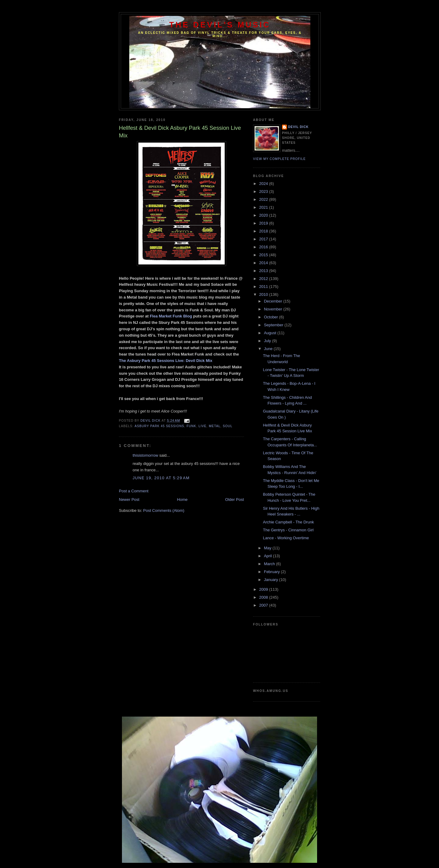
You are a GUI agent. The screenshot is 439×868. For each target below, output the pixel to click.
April (269, 556)
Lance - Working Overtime (286, 538)
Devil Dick (298, 127)
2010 (264, 294)
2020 (264, 215)
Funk (191, 426)
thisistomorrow (145, 455)
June (269, 349)
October (272, 317)
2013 (264, 271)
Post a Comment (134, 491)
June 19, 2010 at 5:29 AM (161, 478)
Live (202, 426)
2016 (264, 247)
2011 (264, 287)
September (274, 325)
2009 (264, 589)
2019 (264, 223)
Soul (228, 426)
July (268, 341)
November (274, 309)
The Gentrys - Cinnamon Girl (288, 530)
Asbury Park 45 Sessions (159, 426)
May (268, 548)
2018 (264, 231)
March (270, 564)
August (271, 333)
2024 (264, 184)
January (272, 580)
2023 (264, 191)
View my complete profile (279, 159)
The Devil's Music (220, 25)
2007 (264, 605)
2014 (264, 263)
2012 (264, 279)
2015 (264, 255)
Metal (215, 426)
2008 (264, 597)
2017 (264, 239)
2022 (264, 199)
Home (182, 500)
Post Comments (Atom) (164, 510)
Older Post (235, 500)
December (274, 301)
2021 (264, 207)
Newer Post (129, 500)
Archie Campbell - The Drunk (288, 522)
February (273, 572)
